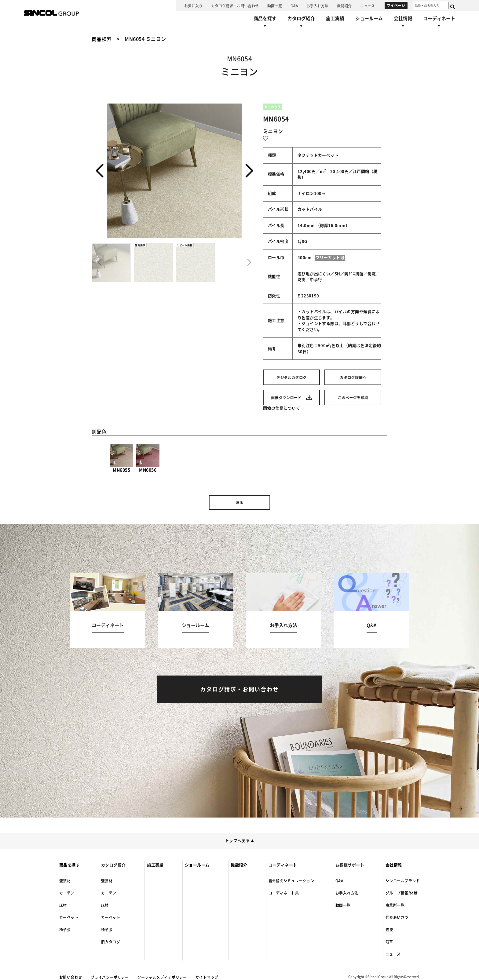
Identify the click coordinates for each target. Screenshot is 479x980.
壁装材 (65, 881)
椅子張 (65, 930)
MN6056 (148, 458)
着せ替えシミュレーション (291, 881)
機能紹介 (239, 865)
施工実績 (155, 865)
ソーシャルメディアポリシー (162, 977)
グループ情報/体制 (402, 893)
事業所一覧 (395, 905)
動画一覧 (343, 905)
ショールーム (197, 865)
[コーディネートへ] (108, 611)
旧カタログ (111, 942)
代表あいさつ (397, 917)
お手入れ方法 (347, 893)
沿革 (389, 942)
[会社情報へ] (403, 23)
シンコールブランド (403, 881)
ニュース (393, 954)
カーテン (67, 893)
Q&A (339, 881)
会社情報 (394, 865)
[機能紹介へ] (344, 5)
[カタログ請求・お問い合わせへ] (235, 5)
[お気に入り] (193, 5)
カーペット (69, 917)
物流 (389, 930)
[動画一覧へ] (275, 5)
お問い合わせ (71, 977)
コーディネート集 (284, 893)
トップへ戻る (240, 841)
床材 (63, 905)
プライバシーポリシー (110, 977)
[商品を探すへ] (265, 23)
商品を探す (69, 865)
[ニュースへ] (367, 5)
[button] (249, 171)
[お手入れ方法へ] (317, 5)
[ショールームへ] (369, 18)
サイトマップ (207, 977)
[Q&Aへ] (294, 5)
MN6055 (122, 458)
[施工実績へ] (335, 18)
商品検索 (102, 39)
